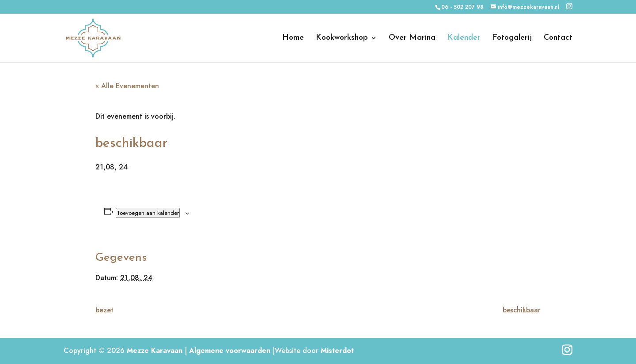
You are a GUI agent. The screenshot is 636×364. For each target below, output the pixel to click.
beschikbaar (522, 310)
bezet (104, 310)
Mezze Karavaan (155, 351)
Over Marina (412, 38)
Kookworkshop (342, 38)
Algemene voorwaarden (230, 351)
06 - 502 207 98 (462, 7)
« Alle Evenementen (127, 86)
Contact (558, 38)
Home (293, 38)
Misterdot (337, 351)
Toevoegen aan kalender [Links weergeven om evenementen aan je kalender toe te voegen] (148, 213)
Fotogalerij (512, 38)
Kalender (464, 38)
